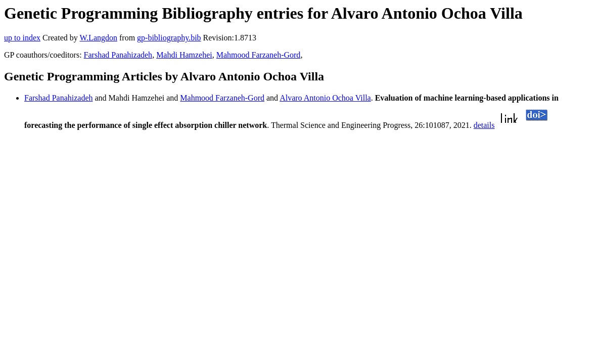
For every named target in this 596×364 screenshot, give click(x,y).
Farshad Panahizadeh (118, 55)
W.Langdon (98, 38)
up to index (22, 38)
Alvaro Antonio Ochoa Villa (325, 98)
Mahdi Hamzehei (184, 55)
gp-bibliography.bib (169, 38)
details (484, 125)
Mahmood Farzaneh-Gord (259, 55)
